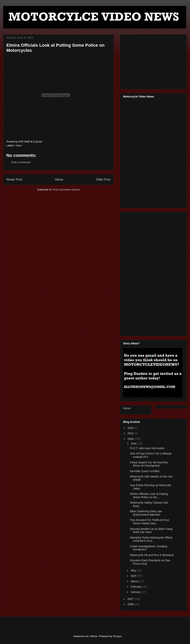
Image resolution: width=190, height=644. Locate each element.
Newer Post (14, 179)
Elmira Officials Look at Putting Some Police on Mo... (149, 496)
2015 (131, 428)
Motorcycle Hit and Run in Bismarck (152, 555)
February (137, 587)
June (134, 443)
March (135, 581)
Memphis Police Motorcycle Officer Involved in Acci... (151, 539)
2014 (131, 433)
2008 (131, 439)
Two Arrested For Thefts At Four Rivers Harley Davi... (150, 522)
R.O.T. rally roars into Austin (147, 448)
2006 (131, 604)
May (134, 570)
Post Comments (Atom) (66, 190)
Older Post (103, 179)
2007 (131, 599)
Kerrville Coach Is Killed (145, 471)
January (136, 592)
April (134, 576)
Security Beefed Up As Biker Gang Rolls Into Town (151, 531)
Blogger (117, 636)
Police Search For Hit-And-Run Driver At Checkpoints (149, 464)
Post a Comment (21, 162)
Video (19, 145)
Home (59, 179)
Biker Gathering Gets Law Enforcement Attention (146, 513)
